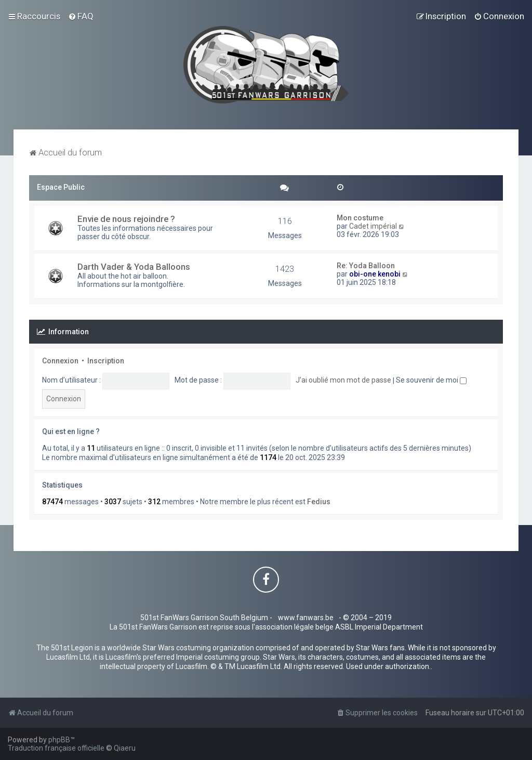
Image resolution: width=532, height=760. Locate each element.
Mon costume (360, 218)
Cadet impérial (373, 226)
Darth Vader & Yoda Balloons (134, 267)
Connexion (60, 361)
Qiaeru (125, 748)
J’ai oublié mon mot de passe (343, 380)
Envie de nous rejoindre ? (126, 219)
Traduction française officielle (56, 748)
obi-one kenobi (375, 274)
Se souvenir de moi (431, 380)
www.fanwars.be (306, 618)
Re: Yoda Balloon (366, 266)
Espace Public (61, 187)
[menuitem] (81, 16)
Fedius (319, 502)
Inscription (106, 361)
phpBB (59, 740)
